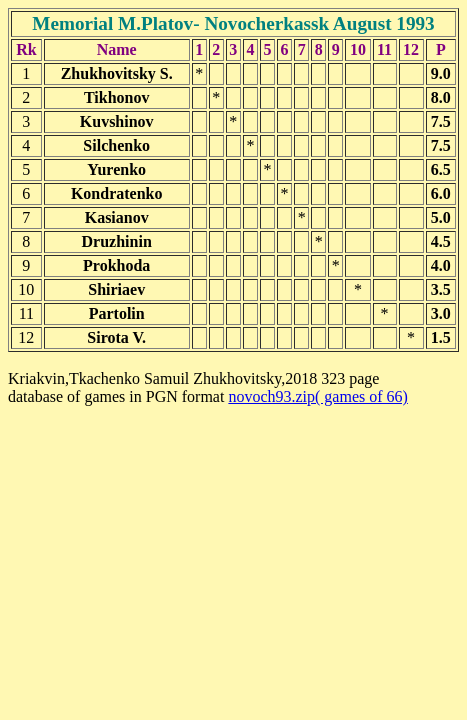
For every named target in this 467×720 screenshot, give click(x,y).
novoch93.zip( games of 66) (318, 396)
